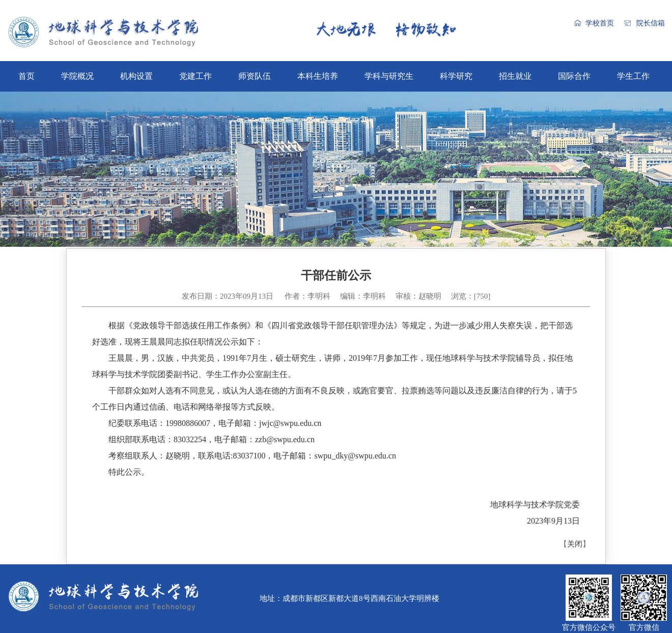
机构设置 (136, 76)
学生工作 (633, 76)
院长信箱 (651, 23)
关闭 (575, 544)
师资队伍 (255, 76)
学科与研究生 (389, 76)
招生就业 (515, 76)
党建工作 (195, 76)
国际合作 (574, 76)
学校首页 (600, 23)
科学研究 (456, 76)
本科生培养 (318, 76)
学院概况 (77, 76)
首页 (26, 76)
